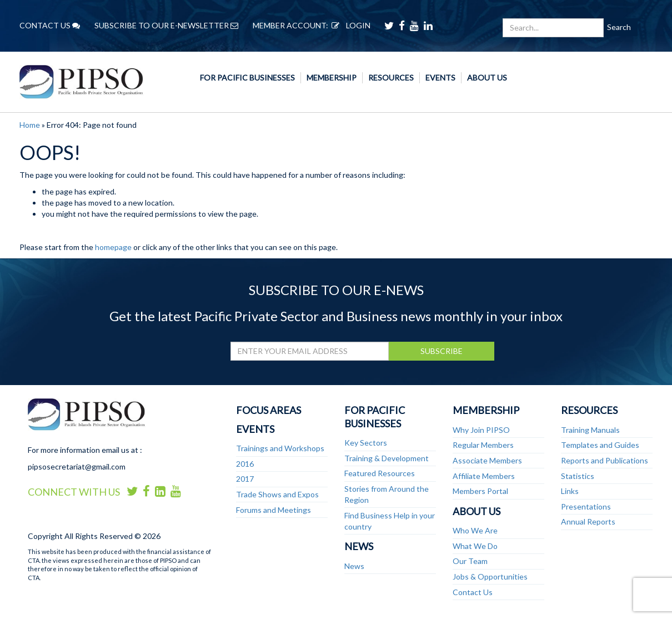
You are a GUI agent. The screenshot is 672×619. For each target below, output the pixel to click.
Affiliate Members (484, 476)
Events (440, 78)
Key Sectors (366, 443)
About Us (487, 78)
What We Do (475, 546)
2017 (245, 479)
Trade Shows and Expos (277, 494)
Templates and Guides (600, 445)
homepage (113, 247)
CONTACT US (50, 25)
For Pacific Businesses (247, 78)
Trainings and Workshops (280, 448)
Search (619, 27)
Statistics (578, 476)
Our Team (470, 561)
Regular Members (483, 445)
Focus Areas (269, 410)
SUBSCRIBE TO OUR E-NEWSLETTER (166, 25)
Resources (391, 78)
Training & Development (387, 458)
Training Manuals (590, 430)
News (359, 546)
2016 (245, 464)
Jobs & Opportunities (490, 576)
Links (570, 491)
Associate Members (487, 460)
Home (30, 125)
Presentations (586, 506)
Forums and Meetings (274, 510)
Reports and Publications (605, 460)
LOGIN (349, 25)
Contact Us (473, 592)
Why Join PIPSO (481, 430)
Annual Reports (588, 521)
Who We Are (475, 530)
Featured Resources (380, 473)
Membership (332, 78)
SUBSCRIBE (442, 351)
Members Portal (480, 491)
